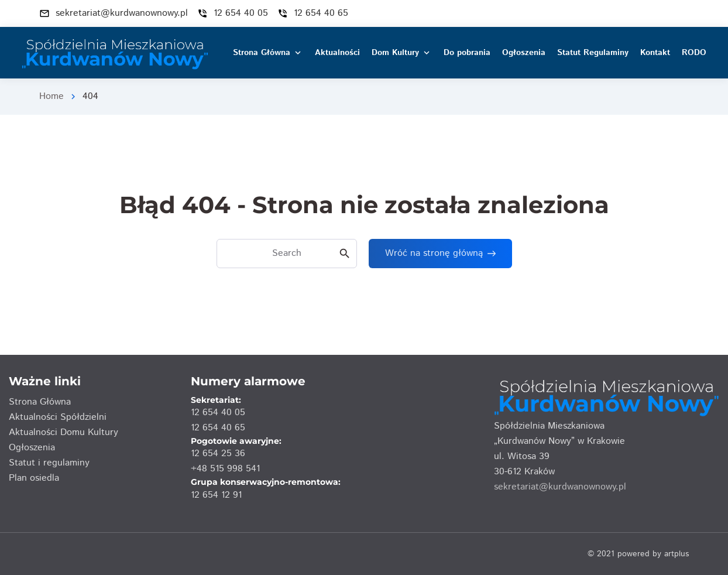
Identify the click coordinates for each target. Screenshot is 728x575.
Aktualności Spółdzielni (58, 417)
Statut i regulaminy (49, 463)
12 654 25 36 (218, 454)
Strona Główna (40, 402)
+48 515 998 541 (225, 469)
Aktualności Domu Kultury (63, 432)
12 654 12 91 (216, 495)
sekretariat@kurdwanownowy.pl (560, 487)
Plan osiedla (34, 478)
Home (51, 96)
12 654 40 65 (218, 428)
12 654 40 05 (218, 413)
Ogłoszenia (32, 448)
